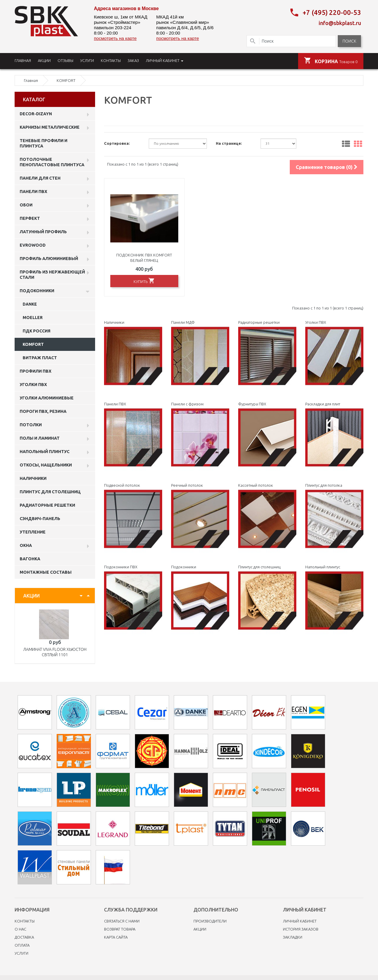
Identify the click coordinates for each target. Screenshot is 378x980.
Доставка (24, 937)
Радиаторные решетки (47, 505)
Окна (26, 545)
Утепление (33, 532)
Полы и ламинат (40, 438)
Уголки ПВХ (33, 385)
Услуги (21, 953)
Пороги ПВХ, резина (43, 411)
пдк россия (37, 331)
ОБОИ (26, 205)
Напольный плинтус (45, 452)
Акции (200, 929)
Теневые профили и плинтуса (44, 143)
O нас (20, 929)
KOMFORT (33, 344)
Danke (30, 304)
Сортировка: (117, 143)
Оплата (22, 945)
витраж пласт (40, 358)
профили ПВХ (35, 371)
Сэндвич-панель (40, 519)
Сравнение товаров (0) (327, 167)
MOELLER (33, 318)
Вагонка (30, 559)
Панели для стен (40, 178)
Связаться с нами (122, 921)
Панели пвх (33, 192)
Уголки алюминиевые (47, 398)
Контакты (25, 921)
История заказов (301, 929)
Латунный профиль (43, 232)
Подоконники (37, 291)
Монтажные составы (46, 572)
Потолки (31, 425)
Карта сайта (116, 937)
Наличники (33, 478)
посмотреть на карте (115, 38)
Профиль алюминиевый (49, 259)
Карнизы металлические (50, 127)
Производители (210, 921)
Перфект (30, 218)
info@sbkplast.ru (340, 23)
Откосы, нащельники (46, 465)
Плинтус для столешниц (50, 492)
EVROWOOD (33, 245)
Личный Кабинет (300, 921)
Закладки (293, 937)
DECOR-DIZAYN (36, 114)
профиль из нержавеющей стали (52, 275)
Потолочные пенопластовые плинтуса (52, 162)
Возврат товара (120, 929)
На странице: (229, 143)
